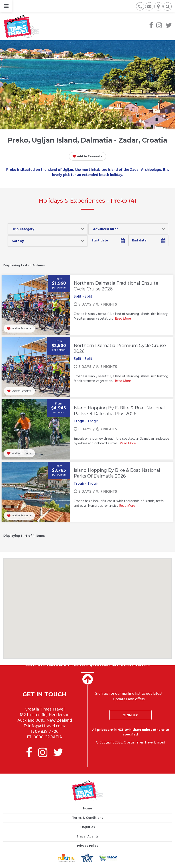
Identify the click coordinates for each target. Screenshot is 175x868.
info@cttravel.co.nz (47, 726)
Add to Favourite (87, 156)
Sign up (130, 715)
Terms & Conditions (88, 818)
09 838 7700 (47, 732)
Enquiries (88, 827)
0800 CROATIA (48, 737)
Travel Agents (88, 837)
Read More (123, 319)
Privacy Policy (88, 846)
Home (87, 809)
